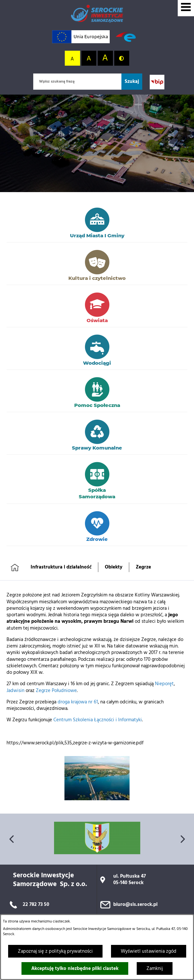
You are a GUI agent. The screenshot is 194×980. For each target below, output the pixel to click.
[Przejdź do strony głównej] (97, 14)
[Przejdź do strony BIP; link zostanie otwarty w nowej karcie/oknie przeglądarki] (157, 82)
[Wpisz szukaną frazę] (77, 82)
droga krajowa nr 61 (78, 702)
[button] (97, 799)
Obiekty (114, 567)
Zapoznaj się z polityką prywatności (55, 951)
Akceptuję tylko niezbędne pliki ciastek (75, 969)
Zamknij (155, 969)
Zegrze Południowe (56, 691)
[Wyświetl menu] (186, 8)
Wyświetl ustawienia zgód (149, 951)
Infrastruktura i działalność (61, 567)
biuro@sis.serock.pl (135, 905)
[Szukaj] (132, 82)
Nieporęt (164, 684)
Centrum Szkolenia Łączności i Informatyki (98, 720)
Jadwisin (15, 691)
